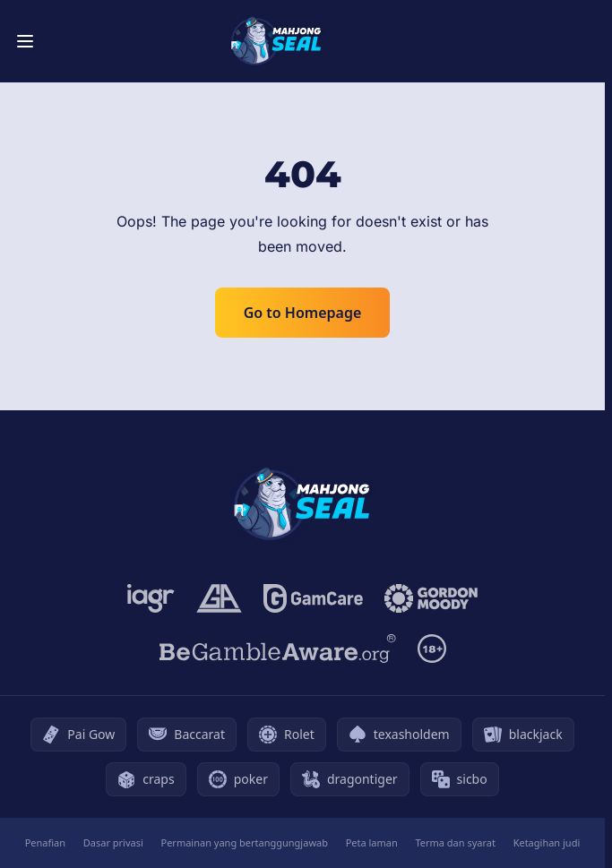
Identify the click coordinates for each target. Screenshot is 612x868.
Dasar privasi (113, 842)
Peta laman (372, 842)
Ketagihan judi (547, 842)
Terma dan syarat (455, 842)
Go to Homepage (303, 313)
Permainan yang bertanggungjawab (245, 842)
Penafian (45, 842)
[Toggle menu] (25, 41)
